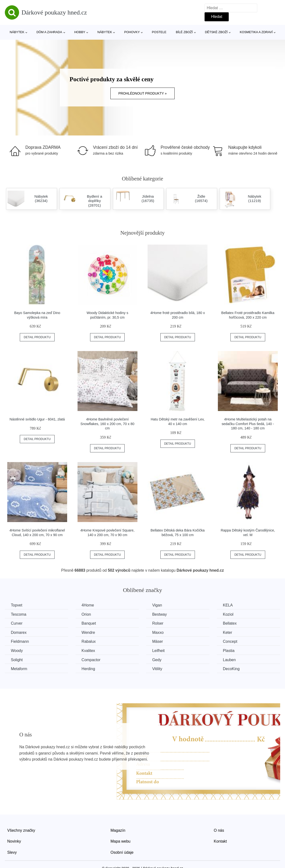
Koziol (228, 614)
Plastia (229, 651)
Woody (17, 651)
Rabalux (89, 641)
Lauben (229, 660)
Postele (159, 32)
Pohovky (132, 32)
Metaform (19, 669)
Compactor (91, 660)
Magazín (118, 830)
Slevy (12, 852)
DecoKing (231, 669)
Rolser (158, 623)
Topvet (17, 605)
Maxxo (158, 632)
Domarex (19, 632)
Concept (230, 641)
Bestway (159, 614)
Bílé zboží (184, 32)
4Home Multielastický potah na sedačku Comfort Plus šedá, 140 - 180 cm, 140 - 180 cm (248, 424)
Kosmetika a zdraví (256, 32)
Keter (228, 632)
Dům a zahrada (49, 32)
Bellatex (230, 623)
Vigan (157, 605)
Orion (86, 614)
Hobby (80, 32)
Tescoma (19, 614)
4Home (88, 605)
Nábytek (17, 32)
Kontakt (220, 841)
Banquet (89, 623)
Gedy (157, 660)
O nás (219, 830)
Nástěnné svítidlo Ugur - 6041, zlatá (37, 419)
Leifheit (158, 651)
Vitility (157, 669)
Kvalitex (88, 651)
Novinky (14, 841)
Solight (17, 660)
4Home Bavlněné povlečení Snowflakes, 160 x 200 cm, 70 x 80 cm (107, 424)
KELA (228, 605)
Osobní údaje (122, 852)
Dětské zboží (216, 32)
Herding (88, 669)
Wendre (88, 632)
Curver (17, 623)
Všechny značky (21, 830)
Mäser (157, 641)
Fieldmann (20, 641)
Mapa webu (121, 841)
